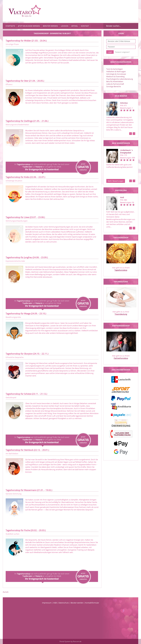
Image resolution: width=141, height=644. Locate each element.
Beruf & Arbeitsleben (115, 81)
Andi (122, 197)
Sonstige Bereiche (114, 86)
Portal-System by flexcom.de (70, 641)
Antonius (124, 103)
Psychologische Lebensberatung (120, 79)
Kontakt (85, 26)
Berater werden (50, 26)
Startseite (10, 26)
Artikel (75, 26)
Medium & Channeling (115, 76)
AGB (55, 603)
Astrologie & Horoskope (116, 74)
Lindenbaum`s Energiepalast (126, 151)
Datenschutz (64, 603)
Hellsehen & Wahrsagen (116, 71)
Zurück (6, 592)
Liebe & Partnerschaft (115, 84)
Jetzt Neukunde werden (29, 26)
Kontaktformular (92, 603)
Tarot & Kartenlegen (115, 69)
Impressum (47, 603)
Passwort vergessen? (122, 52)
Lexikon (65, 26)
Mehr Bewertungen (116, 181)
